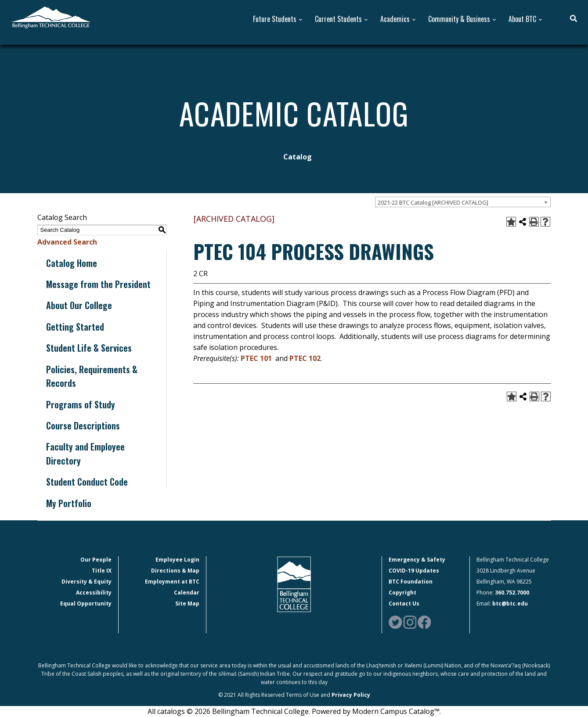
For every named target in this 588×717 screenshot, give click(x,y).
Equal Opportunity (86, 604)
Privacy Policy (351, 695)
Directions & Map (175, 571)
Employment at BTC (172, 582)
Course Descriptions (83, 425)
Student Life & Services (89, 348)
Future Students (275, 19)
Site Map (187, 604)
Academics (395, 19)
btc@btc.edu (510, 604)
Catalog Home (72, 263)
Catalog (298, 157)
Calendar (187, 593)
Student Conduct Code (87, 482)
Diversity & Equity (87, 582)
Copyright (402, 593)
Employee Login (177, 560)
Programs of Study (81, 404)
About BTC (522, 19)
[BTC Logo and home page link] (51, 17)
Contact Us (404, 604)
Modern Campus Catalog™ (396, 711)
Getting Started (75, 327)
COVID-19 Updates (414, 571)
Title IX (102, 571)
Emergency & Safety (417, 560)
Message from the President (98, 284)
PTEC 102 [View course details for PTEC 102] (305, 358)
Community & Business (459, 19)
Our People (96, 560)
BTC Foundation (411, 582)
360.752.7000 (512, 593)
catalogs (171, 711)
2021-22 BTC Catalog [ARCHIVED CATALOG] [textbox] (433, 202)
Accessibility (94, 593)
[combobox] (463, 202)
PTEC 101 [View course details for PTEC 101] (256, 358)
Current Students (338, 19)
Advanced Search (67, 242)
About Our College (79, 305)
